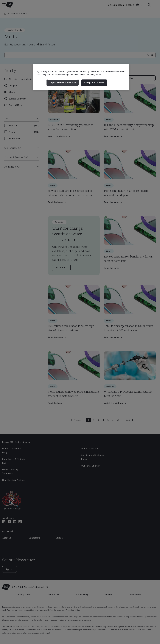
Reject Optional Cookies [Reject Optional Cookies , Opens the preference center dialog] (63, 83)
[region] (81, 77)
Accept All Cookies (94, 83)
